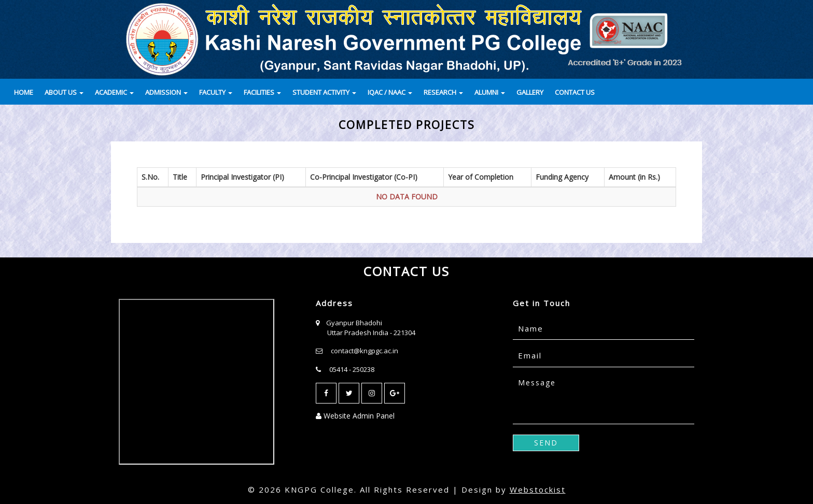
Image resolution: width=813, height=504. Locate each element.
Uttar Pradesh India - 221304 (371, 333)
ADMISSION (166, 92)
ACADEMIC (114, 92)
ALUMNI (490, 92)
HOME (24, 92)
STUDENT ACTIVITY (324, 92)
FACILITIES (262, 92)
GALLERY (530, 92)
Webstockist (538, 489)
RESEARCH (443, 92)
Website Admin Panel (355, 416)
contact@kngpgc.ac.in (365, 351)
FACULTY (216, 92)
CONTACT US (575, 92)
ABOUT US (64, 92)
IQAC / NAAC (390, 92)
